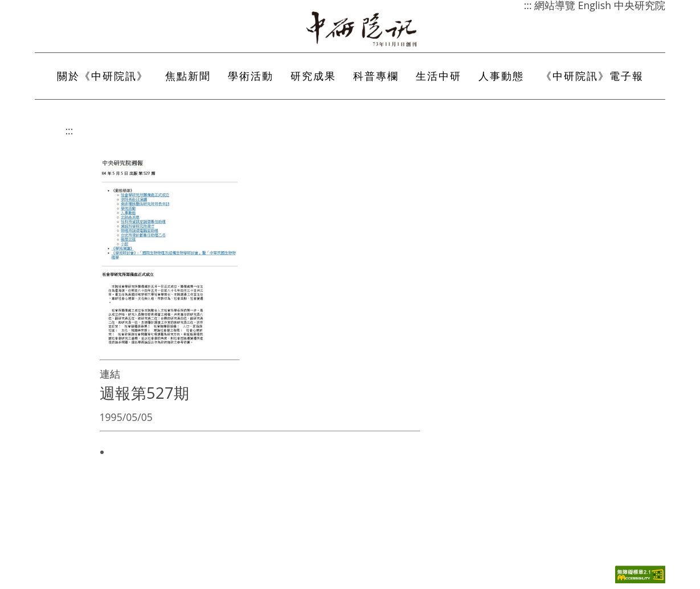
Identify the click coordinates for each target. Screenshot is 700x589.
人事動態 (501, 76)
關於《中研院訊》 (103, 76)
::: (69, 130)
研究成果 (313, 76)
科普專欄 (376, 76)
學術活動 (251, 76)
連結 (110, 374)
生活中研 (439, 76)
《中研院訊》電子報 (592, 76)
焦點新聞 (188, 76)
